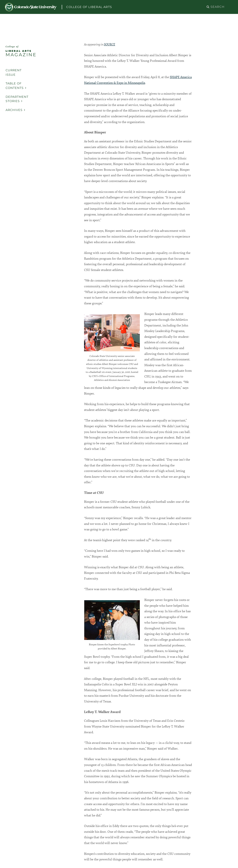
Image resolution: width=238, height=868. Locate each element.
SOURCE (110, 44)
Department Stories (17, 99)
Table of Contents (16, 86)
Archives (15, 110)
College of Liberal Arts (89, 7)
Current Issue (14, 72)
